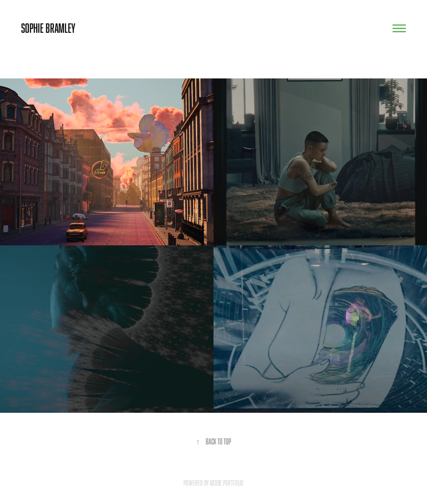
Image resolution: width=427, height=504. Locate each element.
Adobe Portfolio (227, 483)
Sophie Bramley (48, 28)
